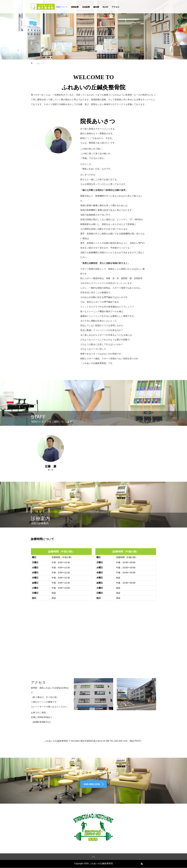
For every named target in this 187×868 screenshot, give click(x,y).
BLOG (105, 7)
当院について (62, 7)
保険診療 (75, 7)
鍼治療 (96, 7)
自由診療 (86, 7)
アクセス (116, 7)
